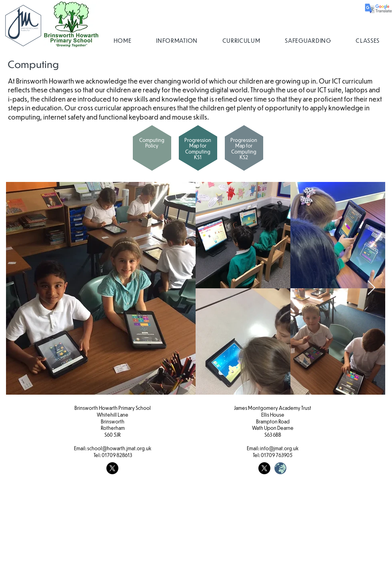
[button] (177, 40)
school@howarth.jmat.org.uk (119, 448)
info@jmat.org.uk (279, 448)
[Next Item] (371, 288)
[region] (150, 150)
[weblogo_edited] (280, 468)
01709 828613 (117, 455)
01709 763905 (277, 455)
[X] (112, 468)
